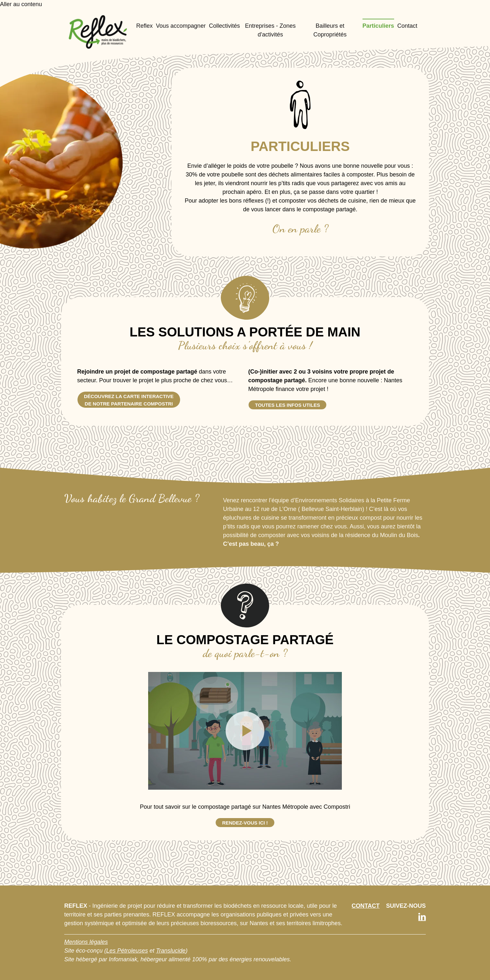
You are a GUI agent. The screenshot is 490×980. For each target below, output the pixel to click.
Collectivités (224, 26)
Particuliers (378, 26)
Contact (407, 26)
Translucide (171, 951)
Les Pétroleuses (127, 951)
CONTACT (366, 906)
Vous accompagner (181, 26)
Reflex (144, 26)
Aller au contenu (21, 4)
